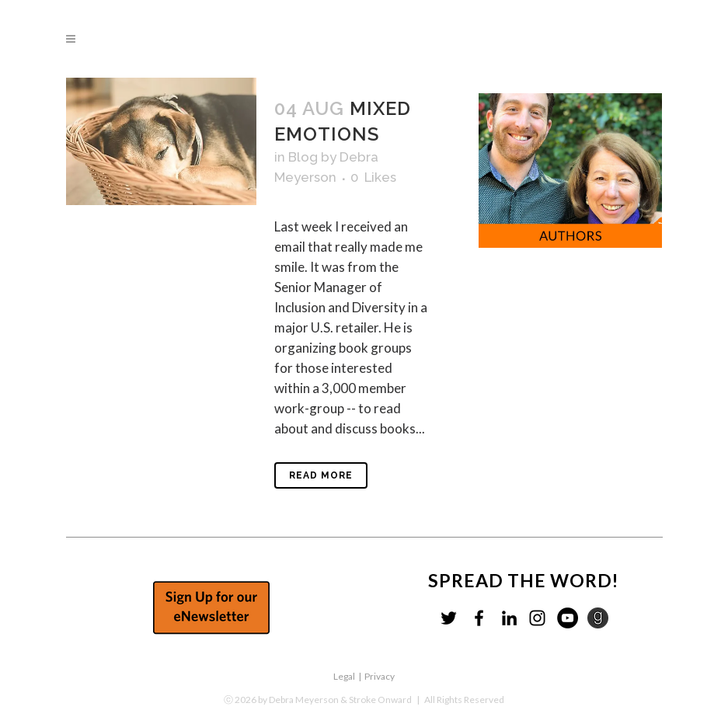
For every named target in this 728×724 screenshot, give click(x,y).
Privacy (380, 676)
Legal (344, 676)
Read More (321, 475)
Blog (303, 157)
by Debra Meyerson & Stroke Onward (335, 700)
